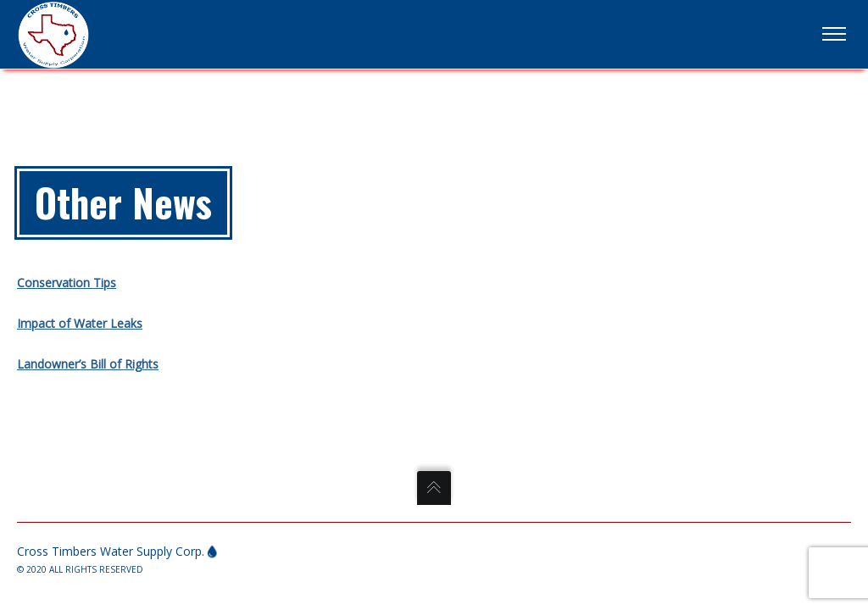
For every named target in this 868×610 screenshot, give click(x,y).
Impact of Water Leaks (80, 323)
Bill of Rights (122, 364)
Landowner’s (52, 364)
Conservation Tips (67, 283)
